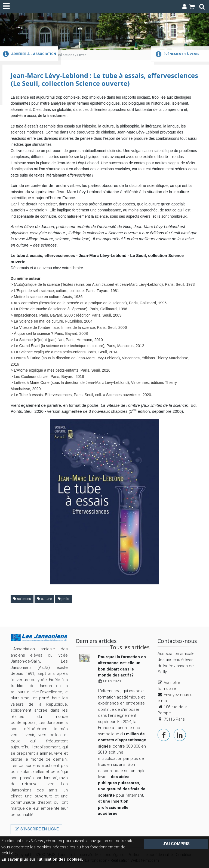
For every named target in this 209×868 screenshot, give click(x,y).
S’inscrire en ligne (36, 829)
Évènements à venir (177, 54)
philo (64, 599)
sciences (22, 599)
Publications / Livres (71, 55)
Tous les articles (130, 647)
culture (44, 599)
